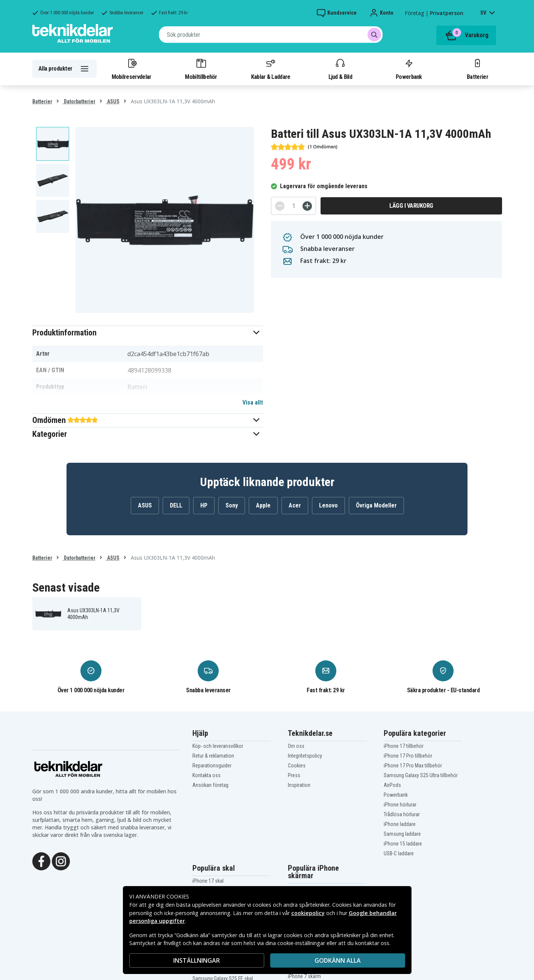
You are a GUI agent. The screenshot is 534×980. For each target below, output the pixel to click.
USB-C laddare (399, 853)
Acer (295, 505)
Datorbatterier (79, 101)
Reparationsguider (212, 766)
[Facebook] (41, 861)
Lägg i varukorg (411, 206)
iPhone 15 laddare (403, 844)
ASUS (113, 101)
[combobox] (271, 35)
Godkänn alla (338, 960)
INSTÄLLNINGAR (197, 960)
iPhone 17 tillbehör (404, 746)
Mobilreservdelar (132, 69)
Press (294, 775)
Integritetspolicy (305, 756)
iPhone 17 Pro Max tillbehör (413, 766)
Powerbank (409, 69)
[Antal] (293, 206)
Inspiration (299, 785)
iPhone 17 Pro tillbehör (408, 756)
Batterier (477, 69)
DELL (176, 505)
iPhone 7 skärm (304, 976)
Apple (263, 505)
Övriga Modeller (376, 505)
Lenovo (328, 505)
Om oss (296, 746)
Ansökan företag (210, 785)
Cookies (297, 766)
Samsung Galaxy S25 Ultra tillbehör (421, 775)
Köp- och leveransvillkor (218, 746)
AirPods (392, 785)
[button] (148, 333)
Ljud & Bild (340, 69)
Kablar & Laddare (271, 69)
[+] (307, 206)
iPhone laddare (400, 824)
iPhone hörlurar (400, 805)
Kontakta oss (206, 775)
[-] (280, 206)
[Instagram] (61, 861)
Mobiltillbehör (201, 69)
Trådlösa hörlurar (402, 814)
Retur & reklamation (213, 756)
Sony (232, 505)
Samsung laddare (402, 834)
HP (204, 505)
